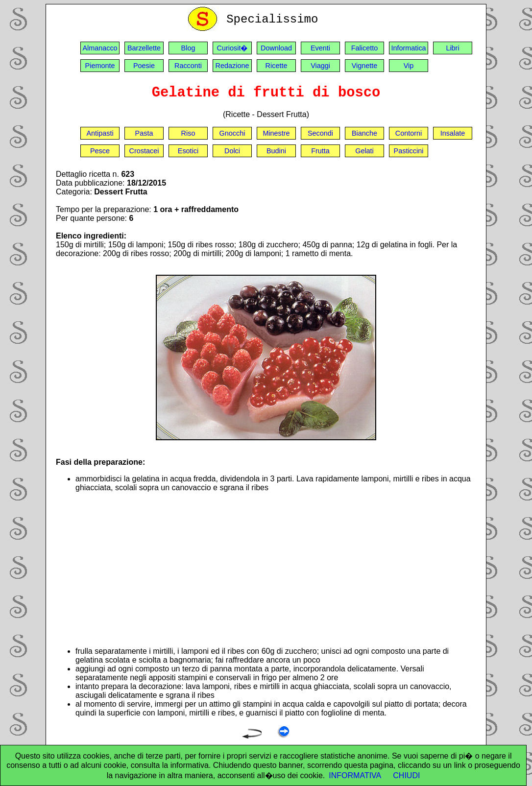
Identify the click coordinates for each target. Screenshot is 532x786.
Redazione (232, 66)
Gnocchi (232, 133)
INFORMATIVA (355, 775)
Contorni (409, 133)
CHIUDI (406, 775)
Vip (409, 66)
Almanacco (100, 48)
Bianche (364, 133)
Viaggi (320, 66)
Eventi (320, 48)
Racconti (188, 66)
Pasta (144, 133)
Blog (188, 48)
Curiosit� (232, 48)
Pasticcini (409, 151)
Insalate (453, 133)
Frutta (320, 151)
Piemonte (100, 66)
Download (276, 48)
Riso (188, 133)
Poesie (144, 66)
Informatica (408, 48)
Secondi (320, 133)
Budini (276, 151)
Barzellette (144, 48)
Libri (452, 48)
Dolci (232, 151)
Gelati (364, 151)
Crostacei (144, 151)
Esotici (188, 151)
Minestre (276, 133)
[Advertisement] (276, 570)
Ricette (277, 66)
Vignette (365, 66)
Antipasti (100, 133)
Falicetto (364, 48)
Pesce (100, 151)
